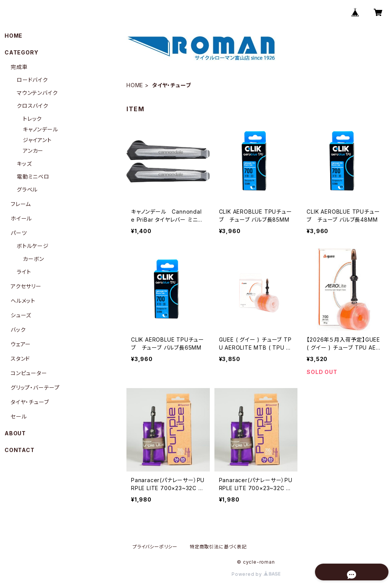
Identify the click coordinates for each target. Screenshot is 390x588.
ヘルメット (23, 301)
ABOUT (15, 433)
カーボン (34, 259)
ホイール (21, 218)
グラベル (27, 189)
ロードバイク (32, 80)
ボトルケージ (33, 246)
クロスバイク (33, 106)
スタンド (20, 359)
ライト (24, 272)
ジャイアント (37, 140)
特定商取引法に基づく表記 (218, 547)
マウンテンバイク (37, 93)
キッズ (24, 164)
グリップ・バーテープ (35, 387)
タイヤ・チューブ (30, 402)
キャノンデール (41, 129)
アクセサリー (26, 286)
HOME (135, 85)
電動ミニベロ (33, 177)
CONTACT (20, 450)
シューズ (21, 315)
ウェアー (21, 344)
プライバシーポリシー (155, 547)
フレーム (21, 204)
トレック (32, 119)
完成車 (19, 67)
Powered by (256, 574)
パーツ (19, 233)
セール (19, 416)
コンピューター (29, 373)
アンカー (33, 151)
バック (18, 330)
